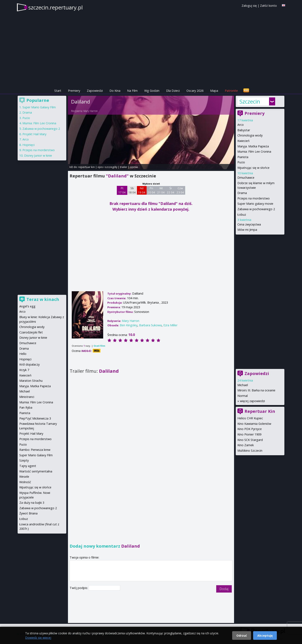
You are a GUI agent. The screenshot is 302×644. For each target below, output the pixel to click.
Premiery (74, 91)
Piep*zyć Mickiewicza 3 (35, 418)
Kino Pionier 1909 (249, 434)
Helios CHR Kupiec (250, 418)
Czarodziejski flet (31, 332)
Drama (242, 193)
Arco (241, 125)
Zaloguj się (249, 6)
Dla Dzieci (173, 91)
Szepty (24, 460)
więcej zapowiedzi (252, 401)
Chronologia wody (250, 135)
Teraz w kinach (43, 299)
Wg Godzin (152, 91)
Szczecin (250, 101)
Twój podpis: (79, 588)
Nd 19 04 (142, 190)
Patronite (231, 91)
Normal (243, 396)
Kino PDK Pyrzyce (250, 429)
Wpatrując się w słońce (253, 168)
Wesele (24, 477)
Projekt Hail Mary (34, 134)
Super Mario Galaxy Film (39, 107)
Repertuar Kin (260, 411)
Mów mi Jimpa (247, 230)
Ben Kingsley (129, 325)
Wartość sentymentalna (36, 471)
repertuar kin (87, 167)
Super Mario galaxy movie (255, 204)
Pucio (241, 162)
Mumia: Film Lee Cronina (254, 151)
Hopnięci (29, 145)
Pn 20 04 (151, 190)
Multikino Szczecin (250, 451)
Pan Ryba (26, 407)
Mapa (214, 91)
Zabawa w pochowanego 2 (256, 209)
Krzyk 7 (24, 370)
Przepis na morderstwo (254, 198)
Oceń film (99, 346)
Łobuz (242, 214)
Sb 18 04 (132, 190)
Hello (23, 354)
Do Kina (115, 91)
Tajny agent (28, 466)
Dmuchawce (246, 178)
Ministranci (27, 397)
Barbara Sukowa (150, 325)
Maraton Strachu (31, 381)
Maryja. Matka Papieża (253, 146)
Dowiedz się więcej (38, 638)
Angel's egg (27, 306)
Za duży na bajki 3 (32, 503)
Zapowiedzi (95, 91)
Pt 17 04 (122, 190)
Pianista (243, 157)
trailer (124, 167)
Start (58, 91)
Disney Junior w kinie (38, 155)
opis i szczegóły (107, 167)
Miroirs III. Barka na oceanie (256, 390)
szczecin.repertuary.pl (55, 7)
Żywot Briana (28, 513)
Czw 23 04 (180, 190)
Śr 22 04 (171, 190)
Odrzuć (242, 635)
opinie (134, 167)
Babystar (244, 130)
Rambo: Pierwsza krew (35, 450)
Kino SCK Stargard (250, 440)
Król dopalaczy (29, 364)
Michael (243, 385)
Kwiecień (243, 141)
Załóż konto (268, 6)
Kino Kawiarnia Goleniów (254, 424)
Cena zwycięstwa (249, 224)
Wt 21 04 (161, 190)
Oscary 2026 (195, 91)
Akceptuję (265, 635)
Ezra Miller (170, 325)
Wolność (25, 482)
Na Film (132, 91)
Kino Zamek (246, 445)
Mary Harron (91, 111)
